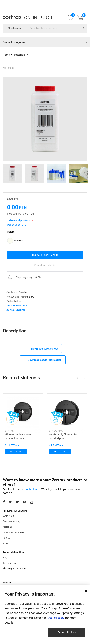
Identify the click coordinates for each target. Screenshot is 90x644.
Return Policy (10, 583)
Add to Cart (16, 452)
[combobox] (14, 28)
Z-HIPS (9, 431)
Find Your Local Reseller (45, 255)
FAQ (5, 557)
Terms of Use (10, 563)
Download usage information (43, 360)
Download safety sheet (43, 349)
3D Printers (9, 516)
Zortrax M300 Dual (17, 305)
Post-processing (11, 521)
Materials (20, 55)
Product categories (14, 42)
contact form (32, 489)
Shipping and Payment (15, 569)
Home (6, 55)
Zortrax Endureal (16, 310)
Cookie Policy (55, 618)
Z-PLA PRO (56, 431)
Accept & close (67, 632)
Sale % (6, 538)
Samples (7, 543)
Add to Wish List (45, 265)
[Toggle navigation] (85, 5)
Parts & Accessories (13, 532)
